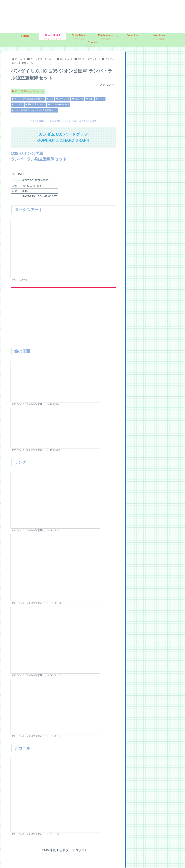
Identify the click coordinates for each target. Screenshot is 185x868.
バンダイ (17, 104)
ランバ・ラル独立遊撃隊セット (28, 99)
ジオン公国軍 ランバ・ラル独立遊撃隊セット (35, 110)
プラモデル (63, 99)
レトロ (100, 99)
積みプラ (78, 99)
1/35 (50, 99)
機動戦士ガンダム (35, 104)
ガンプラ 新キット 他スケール (28, 91)
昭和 (90, 99)
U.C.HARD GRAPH (58, 104)
